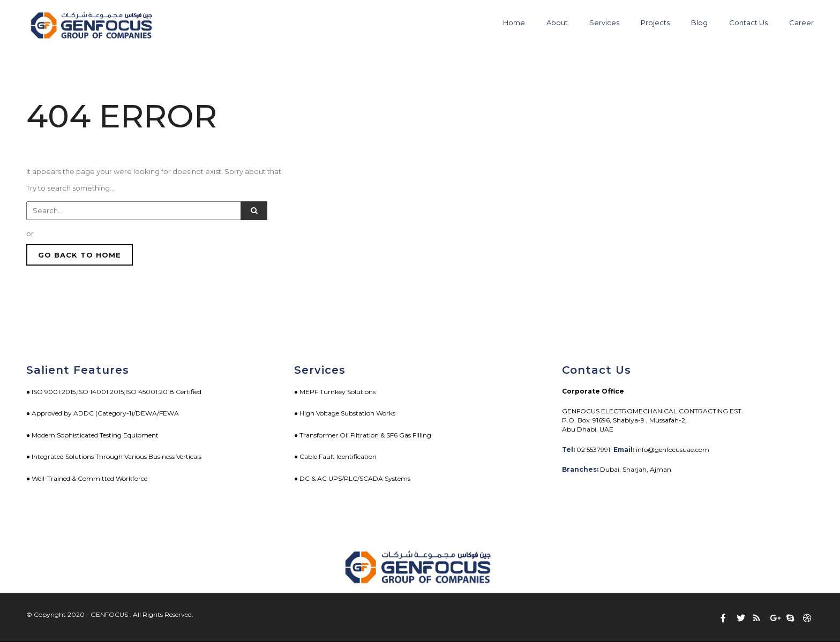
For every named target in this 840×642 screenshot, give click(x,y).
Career (801, 22)
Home (514, 22)
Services (604, 22)
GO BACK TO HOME (80, 255)
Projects (655, 22)
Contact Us (748, 22)
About (557, 22)
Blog (699, 22)
